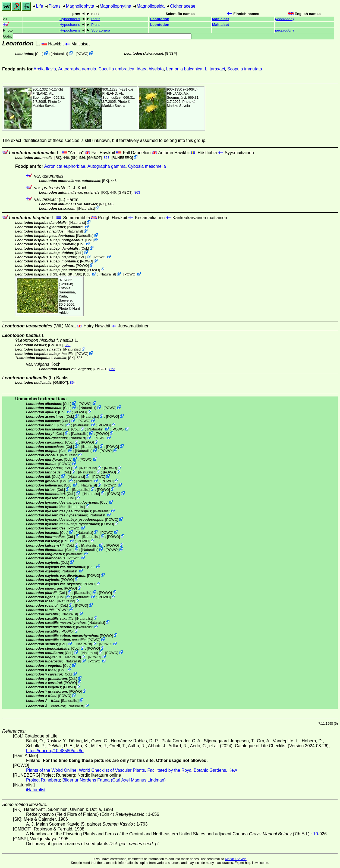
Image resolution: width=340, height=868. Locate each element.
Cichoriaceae (183, 6)
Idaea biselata (150, 69)
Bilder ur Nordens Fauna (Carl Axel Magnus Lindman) (114, 780)
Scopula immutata (245, 69)
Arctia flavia (45, 69)
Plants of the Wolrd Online (51, 770)
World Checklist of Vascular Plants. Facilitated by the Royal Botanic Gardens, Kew (158, 770)
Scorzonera (101, 30)
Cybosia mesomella (147, 166)
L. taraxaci (215, 69)
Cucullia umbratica (117, 69)
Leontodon (160, 19)
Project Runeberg (43, 780)
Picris (96, 19)
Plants (54, 6)
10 (316, 834)
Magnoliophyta (80, 6)
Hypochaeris (70, 19)
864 (73, 382)
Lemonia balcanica (184, 69)
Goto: (97, 36)
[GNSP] (171, 53)
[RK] (58, 158)
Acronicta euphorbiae (65, 166)
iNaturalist (59, 54)
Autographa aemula (77, 69)
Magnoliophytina (116, 6)
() (284, 19)
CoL (39, 54)
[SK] (74, 158)
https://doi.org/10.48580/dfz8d (55, 751)
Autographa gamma (107, 166)
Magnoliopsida (151, 6)
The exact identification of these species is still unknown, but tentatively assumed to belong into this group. (104, 140)
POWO (82, 54)
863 (107, 158)
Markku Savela (236, 859)
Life (40, 6)
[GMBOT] (95, 158)
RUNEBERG (122, 158)
